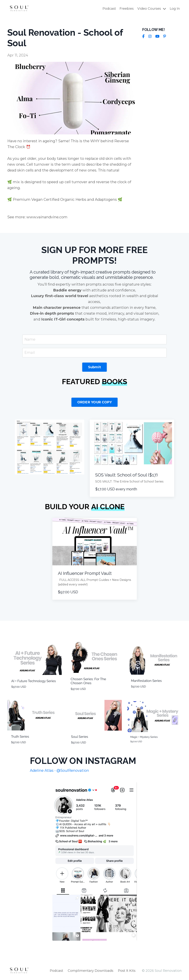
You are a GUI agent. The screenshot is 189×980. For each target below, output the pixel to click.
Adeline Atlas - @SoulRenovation (59, 771)
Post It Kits (127, 971)
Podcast (109, 9)
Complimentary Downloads (91, 971)
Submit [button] (95, 367)
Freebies (127, 9)
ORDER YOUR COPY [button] (95, 402)
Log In (175, 9)
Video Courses (152, 9)
